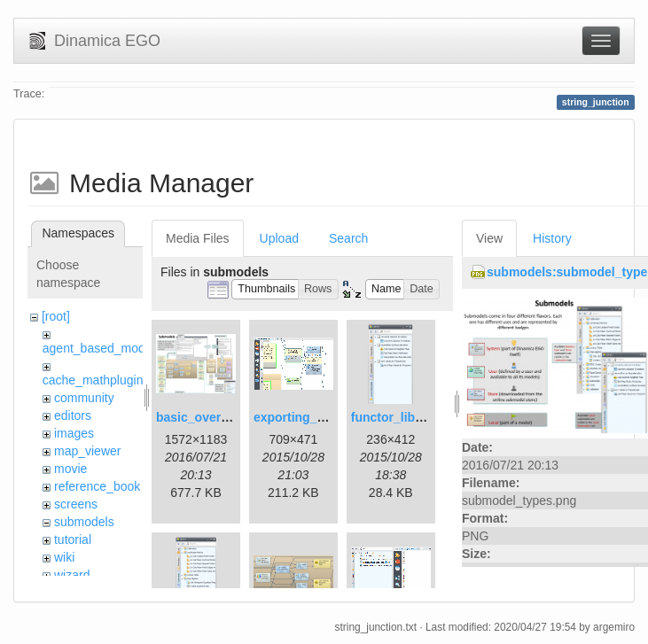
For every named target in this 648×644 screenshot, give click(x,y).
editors (73, 415)
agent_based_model (99, 348)
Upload (279, 238)
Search (348, 238)
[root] (56, 316)
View (489, 238)
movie (70, 469)
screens (76, 504)
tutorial (73, 539)
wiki (64, 557)
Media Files (198, 238)
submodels (84, 522)
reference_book (97, 486)
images (74, 433)
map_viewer (87, 451)
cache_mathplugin (93, 380)
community (84, 398)
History (552, 238)
